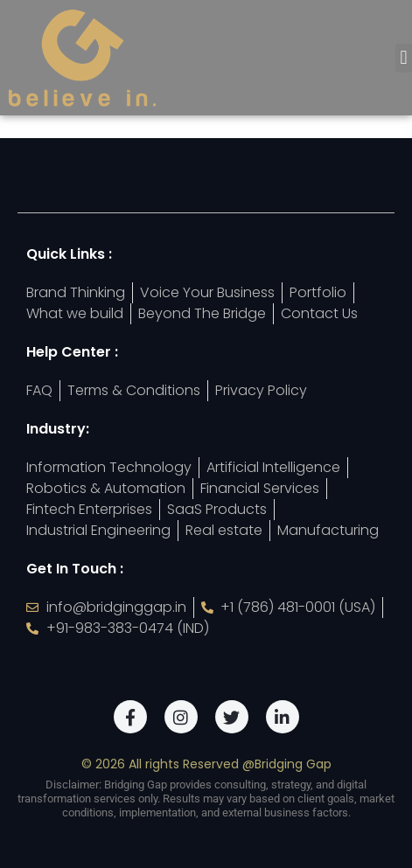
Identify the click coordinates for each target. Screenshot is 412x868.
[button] (404, 58)
